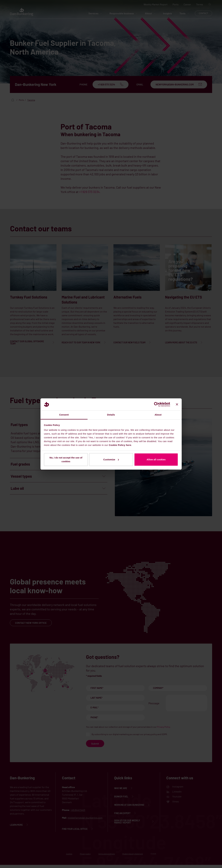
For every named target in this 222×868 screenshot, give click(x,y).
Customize (111, 459)
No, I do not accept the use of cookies (66, 459)
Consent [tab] (64, 415)
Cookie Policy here (120, 445)
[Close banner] (177, 404)
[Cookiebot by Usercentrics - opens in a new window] (156, 404)
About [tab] (158, 415)
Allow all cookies (156, 459)
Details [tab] (111, 415)
